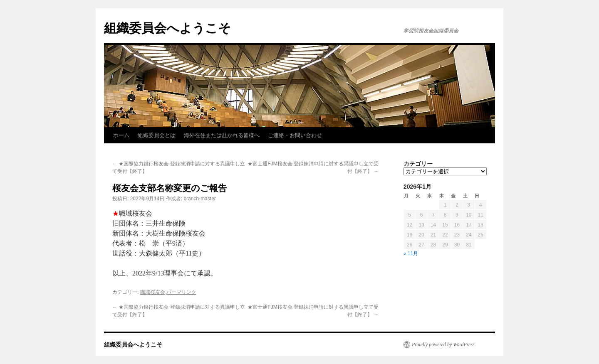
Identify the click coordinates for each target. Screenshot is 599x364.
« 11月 (411, 253)
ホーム (121, 135)
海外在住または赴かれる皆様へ (222, 135)
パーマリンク (181, 292)
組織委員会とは (157, 135)
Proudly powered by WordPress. (444, 344)
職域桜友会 (153, 292)
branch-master (199, 199)
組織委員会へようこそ (167, 28)
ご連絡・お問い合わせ (295, 135)
